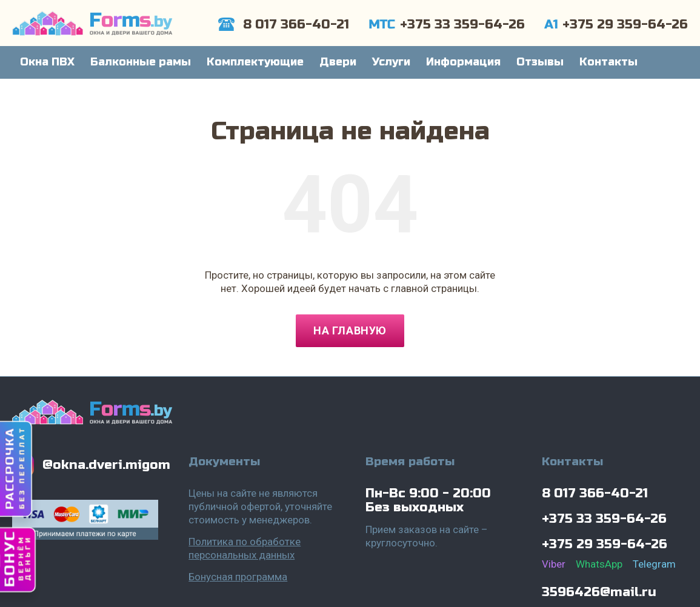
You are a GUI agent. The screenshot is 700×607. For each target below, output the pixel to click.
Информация (463, 62)
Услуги (391, 62)
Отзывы (540, 62)
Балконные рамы (141, 62)
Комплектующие (255, 62)
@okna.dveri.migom (106, 465)
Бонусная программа (238, 577)
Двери (338, 62)
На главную (350, 330)
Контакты (608, 62)
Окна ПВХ (47, 62)
